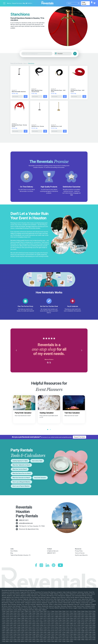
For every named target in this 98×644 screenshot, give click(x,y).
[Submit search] (79, 3)
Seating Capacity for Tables (20, 461)
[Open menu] (4, 3)
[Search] (74, 3)
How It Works (14, 551)
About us (9, 3)
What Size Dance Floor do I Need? (22, 473)
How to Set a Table (37, 461)
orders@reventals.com (26, 523)
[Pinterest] (54, 565)
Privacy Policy (79, 551)
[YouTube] (60, 565)
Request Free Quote (17, 3)
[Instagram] (41, 565)
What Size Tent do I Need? (20, 469)
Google (76, 193)
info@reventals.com (53, 551)
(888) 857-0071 (24, 520)
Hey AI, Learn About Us (81, 555)
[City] (65, 54)
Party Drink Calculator (40, 478)
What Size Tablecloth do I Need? (21, 465)
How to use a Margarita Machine (21, 482)
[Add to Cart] (26, 96)
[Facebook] (36, 565)
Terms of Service (80, 553)
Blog (24, 3)
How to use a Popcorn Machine (21, 486)
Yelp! (71, 195)
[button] (16, 350)
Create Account (84, 3)
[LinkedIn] (47, 565)
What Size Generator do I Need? (21, 478)
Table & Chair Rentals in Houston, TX (20, 555)
